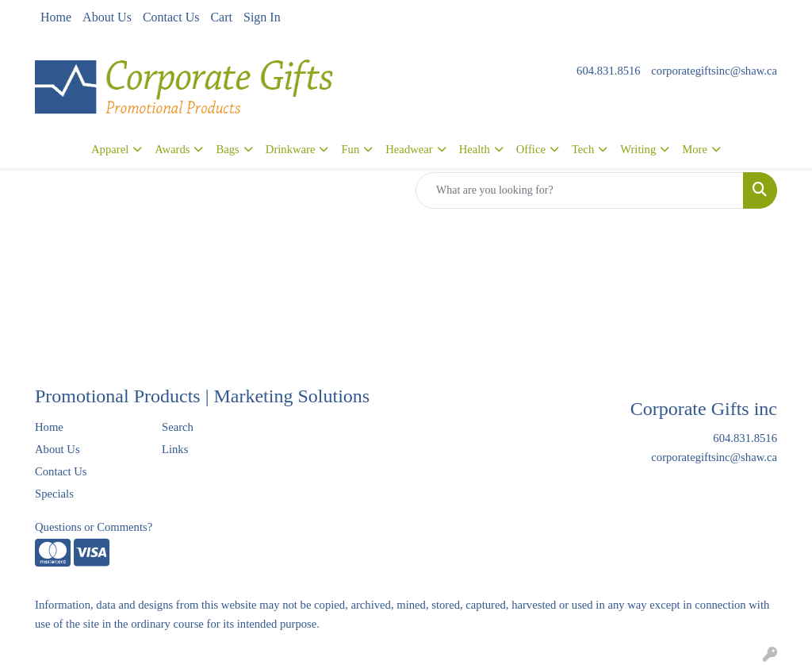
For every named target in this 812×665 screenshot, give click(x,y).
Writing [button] (638, 149)
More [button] (695, 149)
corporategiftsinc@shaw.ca (714, 71)
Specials (54, 494)
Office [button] (531, 149)
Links (175, 449)
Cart (221, 17)
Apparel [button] (110, 149)
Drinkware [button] (291, 149)
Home (56, 17)
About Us (107, 17)
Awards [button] (172, 149)
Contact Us (171, 17)
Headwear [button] (409, 149)
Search (178, 427)
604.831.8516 (609, 71)
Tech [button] (583, 149)
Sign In (262, 17)
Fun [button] (350, 149)
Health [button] (475, 149)
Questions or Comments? (94, 527)
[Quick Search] (580, 190)
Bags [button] (227, 149)
